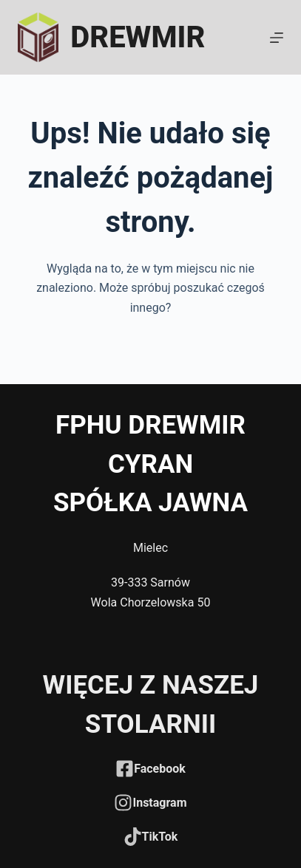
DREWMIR (138, 37)
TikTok (160, 837)
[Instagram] (123, 803)
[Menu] (277, 38)
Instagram (159, 803)
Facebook (160, 769)
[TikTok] (133, 837)
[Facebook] (125, 769)
